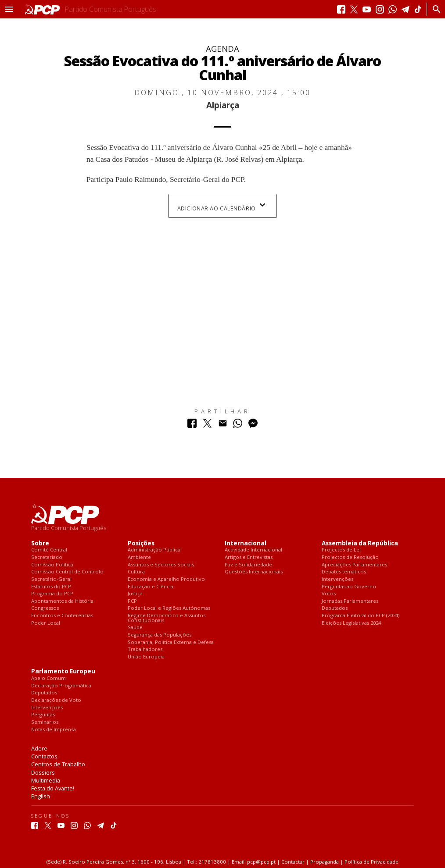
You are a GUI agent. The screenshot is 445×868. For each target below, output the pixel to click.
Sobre (40, 543)
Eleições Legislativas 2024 (351, 623)
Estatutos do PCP (51, 587)
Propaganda (325, 862)
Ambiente (139, 557)
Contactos (44, 756)
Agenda (222, 48)
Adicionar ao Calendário (222, 206)
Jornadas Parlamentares (350, 601)
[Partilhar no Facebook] (192, 425)
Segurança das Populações (160, 635)
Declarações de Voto (56, 700)
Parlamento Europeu (63, 671)
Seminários (45, 722)
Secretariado (47, 557)
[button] (9, 9)
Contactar (293, 862)
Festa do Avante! (53, 788)
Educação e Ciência (151, 587)
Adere (39, 748)
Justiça (135, 594)
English (41, 796)
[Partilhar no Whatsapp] (238, 425)
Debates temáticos (344, 572)
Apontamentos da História (62, 601)
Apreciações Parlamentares (354, 565)
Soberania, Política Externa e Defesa (171, 642)
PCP (132, 601)
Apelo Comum (48, 678)
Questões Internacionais (254, 572)
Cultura (136, 572)
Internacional (246, 543)
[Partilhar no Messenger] (253, 425)
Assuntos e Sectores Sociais (161, 565)
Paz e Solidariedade (248, 565)
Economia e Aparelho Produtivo (166, 579)
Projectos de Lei (341, 550)
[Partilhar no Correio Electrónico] (223, 425)
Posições (141, 543)
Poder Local (46, 623)
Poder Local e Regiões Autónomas (169, 608)
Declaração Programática (61, 686)
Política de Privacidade (371, 862)
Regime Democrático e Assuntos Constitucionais (167, 618)
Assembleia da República (360, 543)
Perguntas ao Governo (349, 587)
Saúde (135, 628)
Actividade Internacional (253, 550)
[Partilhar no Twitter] (207, 425)
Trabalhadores (145, 649)
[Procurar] (434, 9)
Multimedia (46, 780)
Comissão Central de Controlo (67, 572)
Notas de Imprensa (54, 730)
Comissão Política (52, 565)
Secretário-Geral (51, 579)
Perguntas (43, 715)
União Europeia (146, 657)
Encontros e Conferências (62, 616)
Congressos (45, 608)
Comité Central (49, 550)
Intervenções (337, 579)
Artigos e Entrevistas (249, 557)
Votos (329, 594)
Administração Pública (154, 550)
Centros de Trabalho (58, 764)
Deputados (335, 608)
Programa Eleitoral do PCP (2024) (361, 616)
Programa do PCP (52, 594)
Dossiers (43, 772)
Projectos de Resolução (350, 557)
